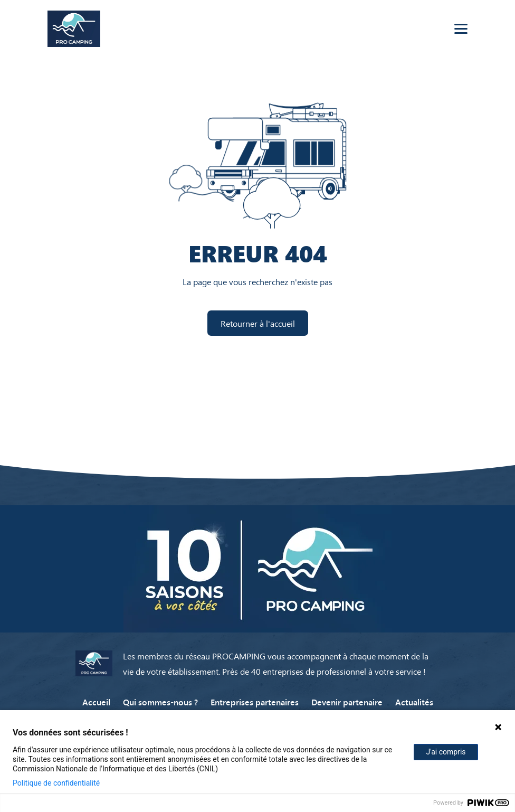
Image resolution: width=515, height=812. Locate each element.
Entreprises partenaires (255, 702)
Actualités (414, 702)
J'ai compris (446, 752)
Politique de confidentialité (56, 783)
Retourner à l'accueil (258, 323)
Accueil (96, 702)
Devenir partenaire (347, 702)
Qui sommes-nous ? (160, 702)
